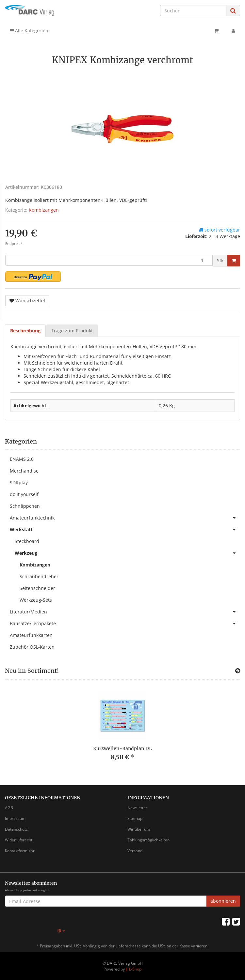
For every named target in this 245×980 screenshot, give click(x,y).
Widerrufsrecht (19, 840)
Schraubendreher (39, 576)
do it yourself (24, 494)
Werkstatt (125, 530)
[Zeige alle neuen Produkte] (238, 671)
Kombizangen (44, 210)
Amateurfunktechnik (125, 518)
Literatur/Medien (125, 612)
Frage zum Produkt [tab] (72, 331)
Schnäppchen (25, 506)
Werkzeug (127, 553)
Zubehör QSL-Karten (32, 647)
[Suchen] (193, 10)
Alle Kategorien (29, 30)
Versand (135, 851)
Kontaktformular (20, 851)
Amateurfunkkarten (31, 635)
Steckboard (27, 541)
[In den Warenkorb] (234, 261)
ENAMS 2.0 (22, 459)
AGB (9, 808)
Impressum (15, 818)
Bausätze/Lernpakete (125, 624)
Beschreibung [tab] (25, 331)
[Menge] (109, 260)
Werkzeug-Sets (36, 600)
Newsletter (137, 808)
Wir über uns (139, 829)
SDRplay (19, 482)
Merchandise (24, 471)
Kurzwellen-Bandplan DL (122, 748)
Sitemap (135, 818)
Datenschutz (16, 829)
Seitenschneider (37, 588)
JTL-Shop (134, 969)
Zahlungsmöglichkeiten (148, 840)
